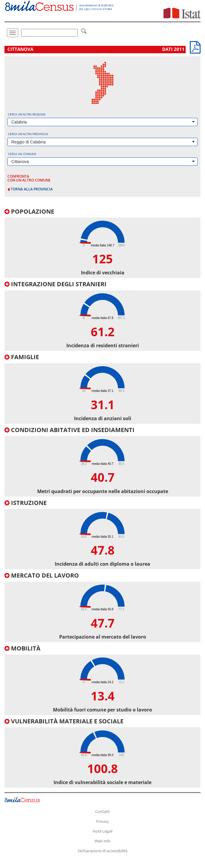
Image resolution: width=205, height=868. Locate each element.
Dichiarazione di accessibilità (102, 851)
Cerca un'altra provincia (28, 134)
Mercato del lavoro (42, 575)
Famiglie (22, 357)
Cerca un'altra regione (27, 114)
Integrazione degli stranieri (55, 284)
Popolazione (29, 211)
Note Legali (102, 831)
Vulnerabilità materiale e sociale (64, 721)
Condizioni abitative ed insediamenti (69, 430)
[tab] (102, 243)
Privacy (102, 821)
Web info (102, 841)
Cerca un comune (22, 154)
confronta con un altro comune (29, 178)
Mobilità (22, 648)
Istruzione (26, 503)
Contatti (102, 811)
